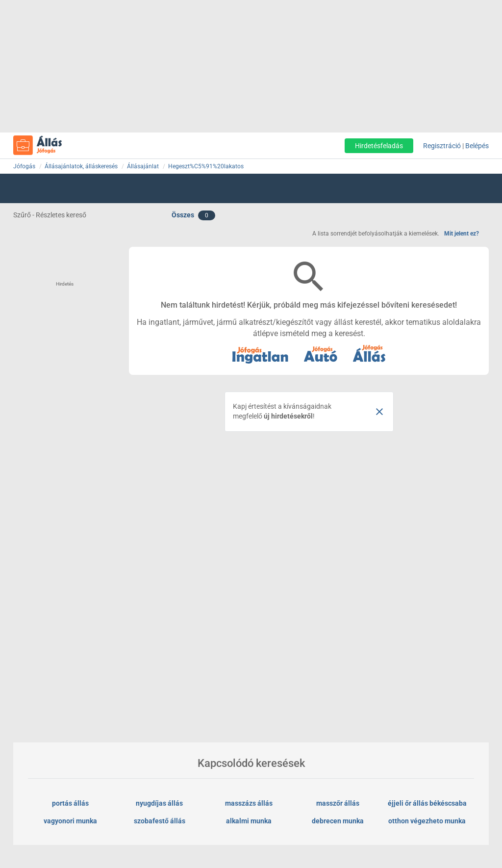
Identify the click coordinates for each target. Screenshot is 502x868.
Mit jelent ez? (462, 234)
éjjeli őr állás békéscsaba (427, 803)
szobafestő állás (160, 821)
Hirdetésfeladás (379, 146)
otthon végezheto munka (427, 821)
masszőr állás (338, 803)
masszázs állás (249, 803)
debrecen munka (338, 821)
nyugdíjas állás (159, 803)
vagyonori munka (70, 821)
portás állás (70, 803)
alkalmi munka (249, 821)
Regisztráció (442, 146)
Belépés (477, 146)
